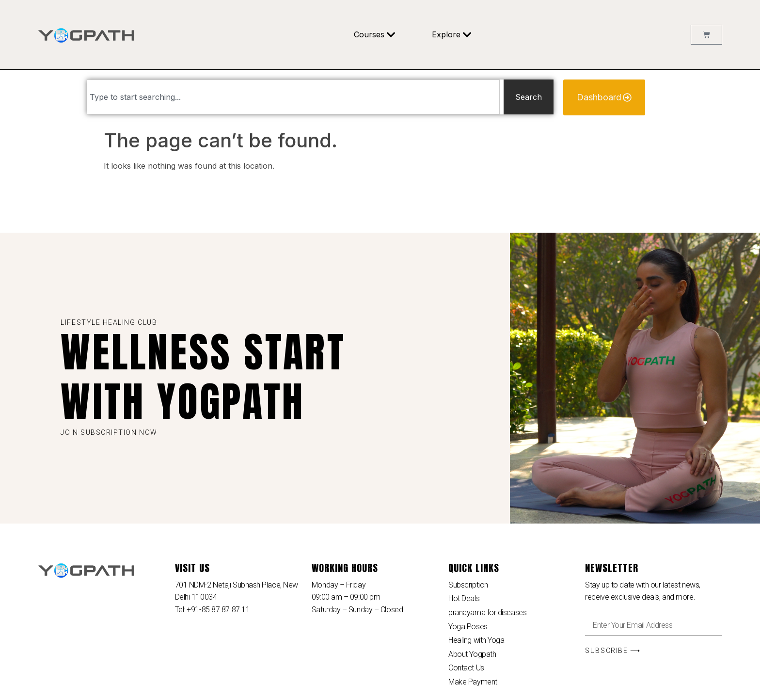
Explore (452, 35)
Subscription (468, 585)
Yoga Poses (468, 627)
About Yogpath (472, 654)
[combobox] (293, 97)
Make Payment (473, 682)
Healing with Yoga (476, 640)
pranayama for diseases (487, 612)
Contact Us (466, 668)
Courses (375, 35)
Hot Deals (464, 598)
